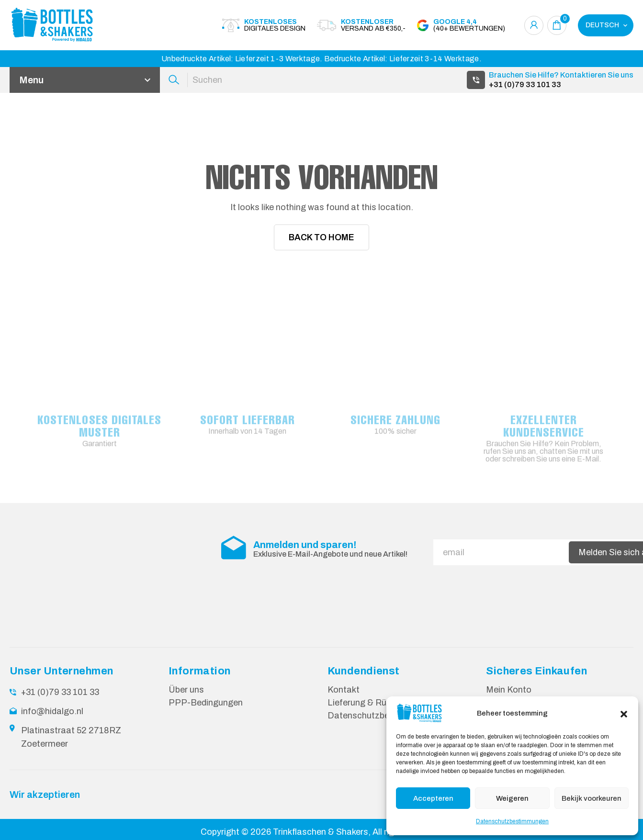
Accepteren (433, 798)
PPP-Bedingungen (206, 703)
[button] (624, 713)
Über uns (186, 690)
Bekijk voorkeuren (592, 798)
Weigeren (512, 798)
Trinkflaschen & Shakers (321, 832)
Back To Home (321, 237)
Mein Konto (509, 690)
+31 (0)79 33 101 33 (525, 84)
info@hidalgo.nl (52, 711)
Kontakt (344, 690)
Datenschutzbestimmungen (512, 821)
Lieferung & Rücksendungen (383, 703)
